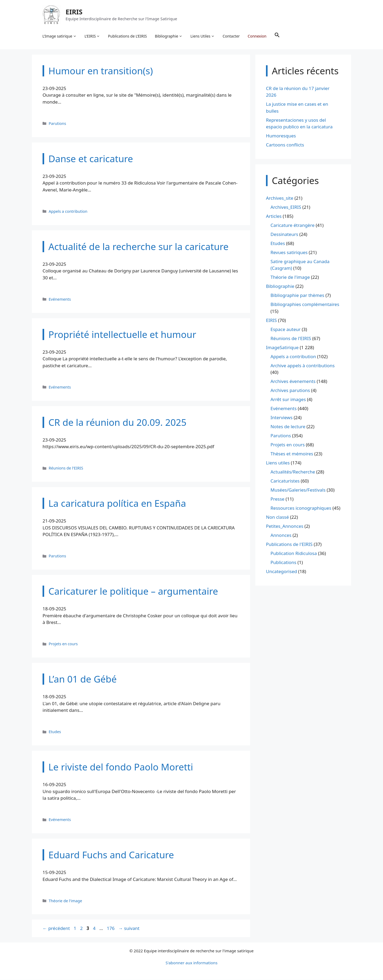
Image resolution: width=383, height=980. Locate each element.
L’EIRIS (92, 36)
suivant (129, 929)
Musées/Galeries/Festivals (298, 490)
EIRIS (74, 12)
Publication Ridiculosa (294, 554)
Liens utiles (278, 463)
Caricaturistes (285, 481)
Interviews (282, 418)
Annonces (281, 536)
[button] (277, 36)
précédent (56, 929)
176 (111, 929)
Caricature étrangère (292, 225)
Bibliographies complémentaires (305, 305)
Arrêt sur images (288, 400)
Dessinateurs (284, 234)
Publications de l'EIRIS (289, 545)
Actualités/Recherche (293, 472)
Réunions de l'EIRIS (66, 469)
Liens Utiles (203, 36)
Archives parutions (290, 391)
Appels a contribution (68, 212)
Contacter (231, 36)
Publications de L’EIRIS (128, 36)
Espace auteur (286, 330)
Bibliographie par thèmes (297, 296)
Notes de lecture (288, 427)
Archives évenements (293, 382)
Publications (283, 563)
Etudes (55, 732)
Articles (274, 216)
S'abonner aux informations (191, 963)
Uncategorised (282, 572)
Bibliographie (169, 36)
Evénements (60, 299)
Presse (277, 499)
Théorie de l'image (65, 901)
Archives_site (280, 198)
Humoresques (281, 136)
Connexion (257, 36)
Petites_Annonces (285, 527)
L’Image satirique (60, 36)
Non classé (277, 518)
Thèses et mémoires (292, 454)
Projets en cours (63, 644)
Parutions (57, 124)
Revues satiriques (289, 253)
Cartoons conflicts (285, 145)
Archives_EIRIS (286, 207)
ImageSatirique (282, 348)
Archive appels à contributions (303, 366)
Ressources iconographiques (301, 509)
